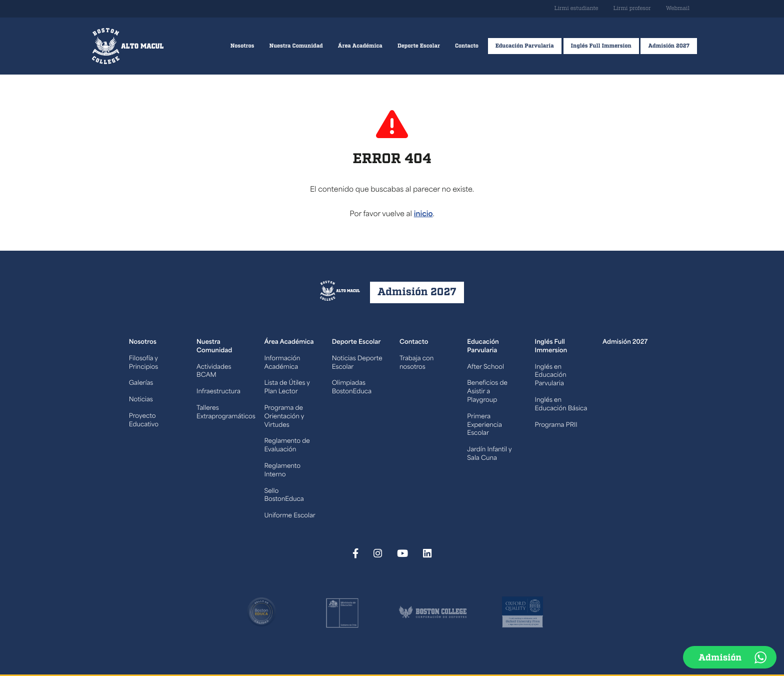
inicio (423, 214)
